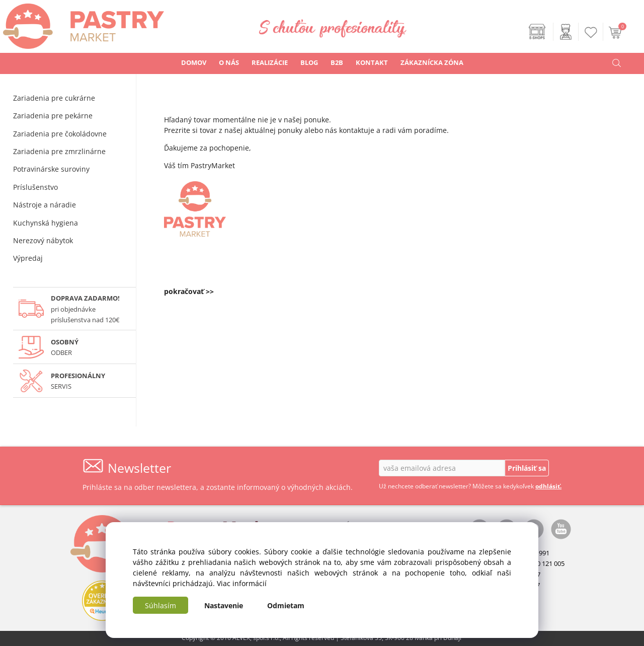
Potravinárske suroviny (51, 169)
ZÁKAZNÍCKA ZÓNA (432, 62)
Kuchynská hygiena (46, 223)
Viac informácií (242, 583)
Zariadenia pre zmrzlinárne (59, 151)
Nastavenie (224, 605)
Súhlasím (160, 605)
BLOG (309, 62)
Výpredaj (28, 258)
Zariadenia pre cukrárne (54, 98)
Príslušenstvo (35, 187)
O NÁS (229, 62)
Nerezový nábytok (43, 240)
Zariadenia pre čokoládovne (60, 134)
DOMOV (194, 62)
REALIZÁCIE (270, 62)
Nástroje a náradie (45, 205)
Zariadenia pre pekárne (53, 116)
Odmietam (286, 605)
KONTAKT (372, 62)
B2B (337, 62)
